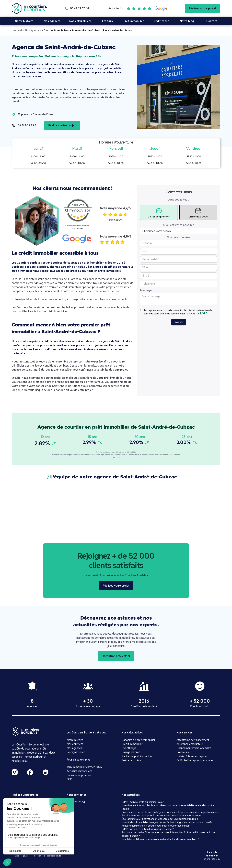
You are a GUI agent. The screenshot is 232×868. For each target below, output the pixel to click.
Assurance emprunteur (190, 744)
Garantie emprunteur (79, 775)
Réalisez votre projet (203, 8)
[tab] (159, 212)
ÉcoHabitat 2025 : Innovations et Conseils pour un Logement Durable (160, 819)
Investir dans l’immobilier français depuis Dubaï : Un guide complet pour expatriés (167, 822)
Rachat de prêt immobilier (137, 756)
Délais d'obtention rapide (192, 756)
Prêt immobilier (134, 21)
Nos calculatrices (80, 21)
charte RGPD (199, 314)
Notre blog (187, 21)
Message (146, 290)
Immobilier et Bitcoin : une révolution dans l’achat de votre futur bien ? (160, 839)
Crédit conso (161, 21)
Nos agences (52, 21)
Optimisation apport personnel (195, 760)
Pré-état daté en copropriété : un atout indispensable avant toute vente (161, 815)
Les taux (108, 21)
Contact (212, 21)
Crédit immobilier (132, 744)
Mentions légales (20, 856)
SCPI (70, 779)
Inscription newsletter (116, 656)
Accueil (18, 30)
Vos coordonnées (179, 237)
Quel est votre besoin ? (179, 225)
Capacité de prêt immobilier (138, 740)
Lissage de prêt (131, 752)
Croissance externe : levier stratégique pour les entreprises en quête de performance (170, 812)
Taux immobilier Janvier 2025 (84, 767)
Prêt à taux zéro (131, 760)
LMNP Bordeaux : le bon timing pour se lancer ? (148, 829)
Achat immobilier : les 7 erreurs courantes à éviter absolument (156, 826)
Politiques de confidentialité (48, 856)
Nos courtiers (75, 744)
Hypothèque (129, 748)
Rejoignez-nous (76, 752)
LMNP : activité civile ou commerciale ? (143, 802)
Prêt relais (183, 752)
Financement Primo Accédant (194, 748)
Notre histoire (24, 21)
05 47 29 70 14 (76, 802)
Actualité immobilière (79, 771)
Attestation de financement (193, 740)
